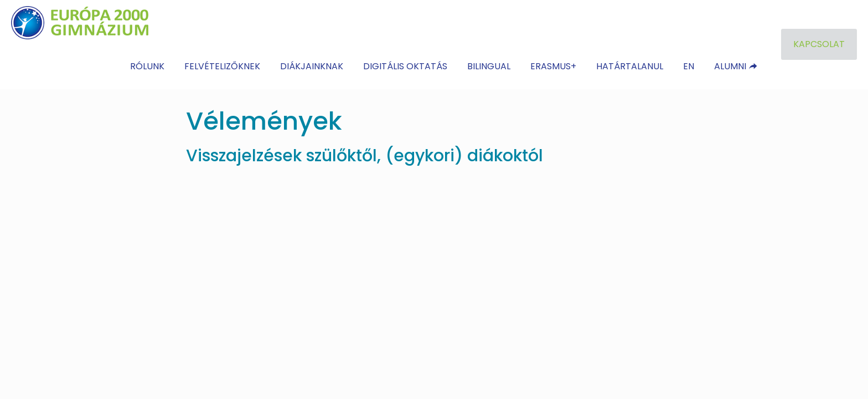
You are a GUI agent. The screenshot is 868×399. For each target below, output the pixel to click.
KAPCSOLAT (819, 44)
